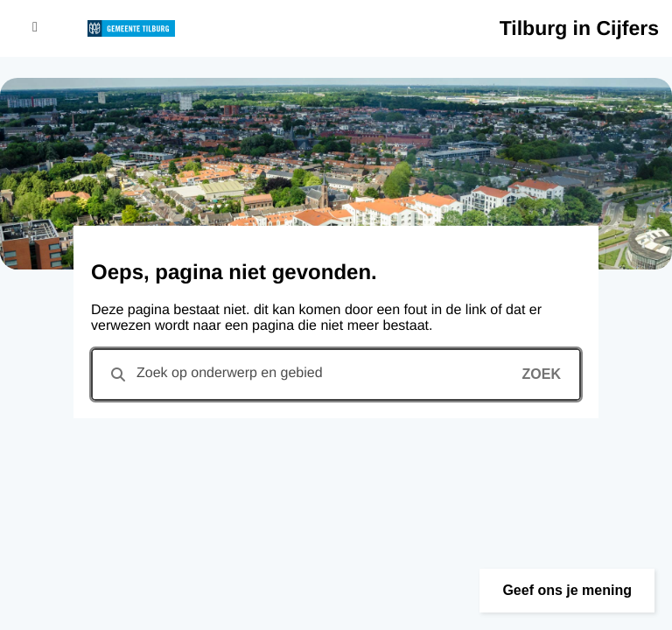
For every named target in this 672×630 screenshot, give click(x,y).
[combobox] (336, 374)
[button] (567, 591)
